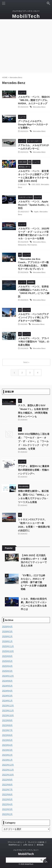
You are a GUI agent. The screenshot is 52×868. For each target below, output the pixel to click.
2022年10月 (8, 775)
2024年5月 (7, 686)
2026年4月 (7, 627)
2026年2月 (7, 636)
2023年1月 (7, 760)
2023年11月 (8, 711)
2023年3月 (7, 750)
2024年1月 (7, 701)
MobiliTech (26, 16)
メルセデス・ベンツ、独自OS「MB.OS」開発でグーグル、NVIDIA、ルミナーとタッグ (34, 100)
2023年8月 (7, 725)
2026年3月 (7, 632)
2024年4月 (7, 691)
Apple (36, 212)
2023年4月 (7, 745)
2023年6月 (7, 735)
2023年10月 (8, 716)
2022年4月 (7, 804)
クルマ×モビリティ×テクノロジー (26, 850)
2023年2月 (7, 755)
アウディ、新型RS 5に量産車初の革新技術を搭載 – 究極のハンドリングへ (34, 470)
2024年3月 (7, 696)
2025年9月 (7, 656)
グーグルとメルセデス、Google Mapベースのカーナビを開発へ (33, 124)
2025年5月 (7, 661)
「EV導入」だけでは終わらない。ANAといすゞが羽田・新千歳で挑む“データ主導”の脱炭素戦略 (34, 582)
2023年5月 (7, 740)
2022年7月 (7, 790)
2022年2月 (7, 814)
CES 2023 (36, 184)
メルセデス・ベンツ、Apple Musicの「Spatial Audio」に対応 (34, 205)
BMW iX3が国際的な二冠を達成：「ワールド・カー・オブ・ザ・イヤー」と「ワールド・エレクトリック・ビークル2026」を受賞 (34, 441)
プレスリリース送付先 (36, 842)
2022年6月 (7, 795)
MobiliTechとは (14, 845)
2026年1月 (7, 641)
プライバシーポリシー (16, 842)
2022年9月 (7, 780)
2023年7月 (7, 730)
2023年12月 (8, 706)
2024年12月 (8, 676)
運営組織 (40, 845)
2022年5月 (7, 799)
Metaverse (22, 245)
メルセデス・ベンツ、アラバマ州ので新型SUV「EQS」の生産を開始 (34, 342)
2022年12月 (8, 765)
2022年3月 (7, 809)
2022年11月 (8, 770)
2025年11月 (8, 646)
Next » (26, 362)
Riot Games (32, 245)
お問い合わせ (28, 845)
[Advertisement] (26, 46)
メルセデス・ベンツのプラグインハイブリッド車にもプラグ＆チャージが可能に (33, 318)
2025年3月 (7, 671)
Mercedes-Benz (39, 107)
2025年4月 (7, 666)
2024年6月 (7, 681)
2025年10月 (8, 651)
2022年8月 (7, 785)
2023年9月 (7, 720)
